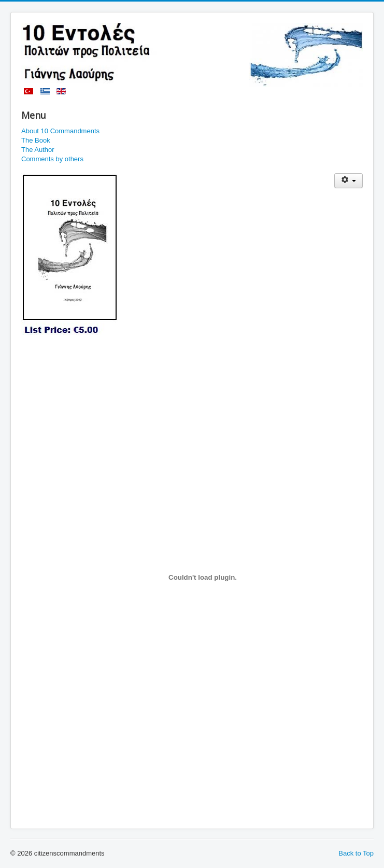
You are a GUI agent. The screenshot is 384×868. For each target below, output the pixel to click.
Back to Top (356, 853)
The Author (38, 150)
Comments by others (52, 159)
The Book (36, 140)
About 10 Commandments (60, 131)
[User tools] (349, 181)
